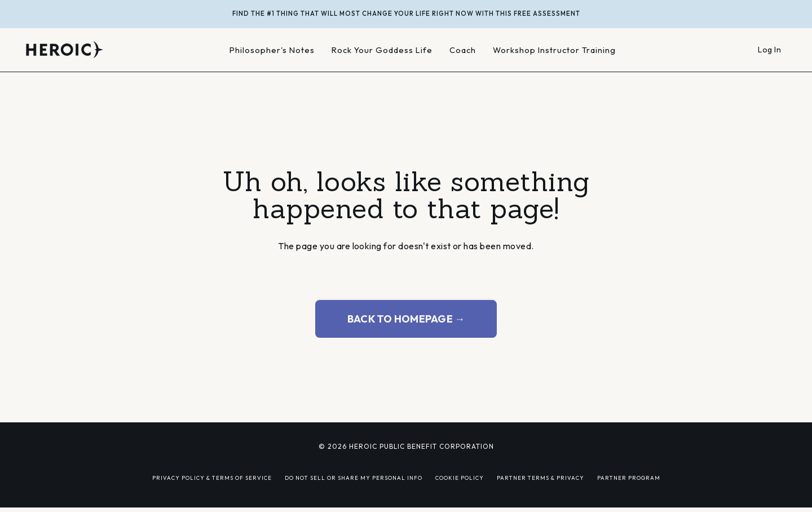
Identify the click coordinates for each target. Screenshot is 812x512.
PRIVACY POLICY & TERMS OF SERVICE (212, 478)
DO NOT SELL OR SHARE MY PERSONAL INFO (354, 478)
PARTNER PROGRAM (629, 478)
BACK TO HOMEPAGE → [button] (406, 319)
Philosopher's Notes (272, 50)
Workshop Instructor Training (554, 50)
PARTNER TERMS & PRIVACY (540, 478)
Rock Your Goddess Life (382, 50)
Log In (769, 50)
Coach (463, 50)
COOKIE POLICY (460, 478)
